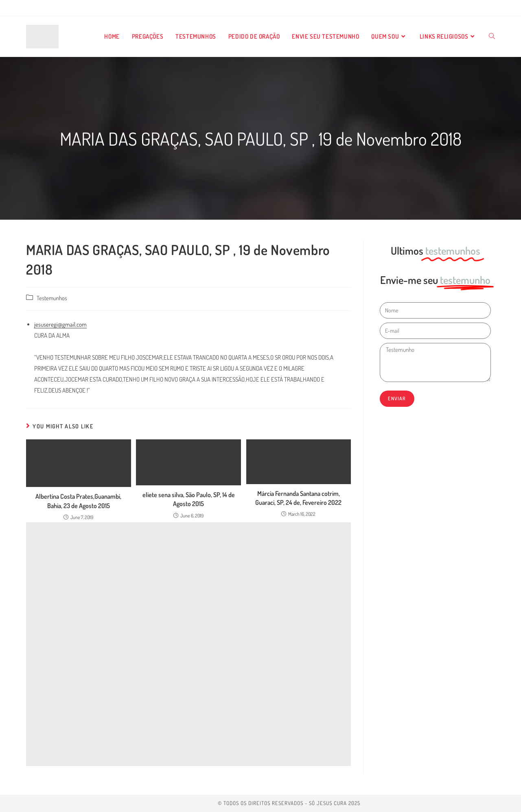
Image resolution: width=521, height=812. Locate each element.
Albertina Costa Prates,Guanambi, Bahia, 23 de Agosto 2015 (78, 501)
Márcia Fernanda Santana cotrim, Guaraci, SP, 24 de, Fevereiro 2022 (298, 498)
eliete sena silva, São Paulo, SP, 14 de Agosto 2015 (189, 499)
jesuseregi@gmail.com (60, 324)
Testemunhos (52, 298)
